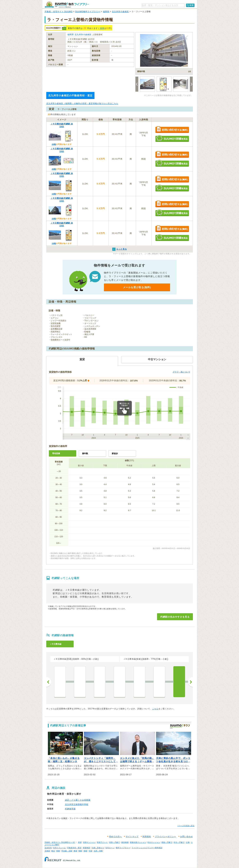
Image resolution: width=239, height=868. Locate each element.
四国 (85, 851)
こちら (155, 709)
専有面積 (56, 453)
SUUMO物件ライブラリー (88, 12)
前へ (49, 682)
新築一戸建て (167, 842)
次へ (190, 682)
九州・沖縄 (98, 851)
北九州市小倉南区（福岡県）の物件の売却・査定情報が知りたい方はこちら (82, 104)
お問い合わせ (187, 837)
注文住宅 (48, 848)
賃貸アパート (102, 842)
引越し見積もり (98, 848)
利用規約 (147, 837)
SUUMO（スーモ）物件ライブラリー (67, 5)
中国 (90, 851)
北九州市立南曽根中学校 (77, 804)
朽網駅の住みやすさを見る (175, 617)
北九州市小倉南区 (120, 12)
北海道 (47, 851)
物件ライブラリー (123, 848)
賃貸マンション (89, 842)
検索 (192, 5)
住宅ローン (110, 848)
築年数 (85, 453)
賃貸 (102, 28)
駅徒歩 (115, 453)
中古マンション (154, 842)
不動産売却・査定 (74, 848)
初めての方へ (116, 837)
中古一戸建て (179, 842)
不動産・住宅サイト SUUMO (59, 12)
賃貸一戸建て (115, 842)
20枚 (54, 144)
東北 (53, 851)
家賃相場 (125, 842)
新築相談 (87, 848)
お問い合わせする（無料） (172, 130)
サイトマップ (132, 837)
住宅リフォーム (59, 848)
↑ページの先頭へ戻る (186, 826)
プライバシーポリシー (166, 837)
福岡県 (106, 12)
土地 (188, 842)
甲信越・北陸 (67, 851)
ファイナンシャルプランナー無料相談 (147, 848)
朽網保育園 (70, 809)
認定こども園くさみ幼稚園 (78, 800)
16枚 (54, 194)
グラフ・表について (181, 372)
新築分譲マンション (138, 842)
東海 (75, 851)
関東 (58, 851)
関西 (80, 851)
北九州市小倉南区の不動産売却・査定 (70, 95)
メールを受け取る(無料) (137, 287)
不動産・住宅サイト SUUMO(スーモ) (60, 842)
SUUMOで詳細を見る (172, 138)
